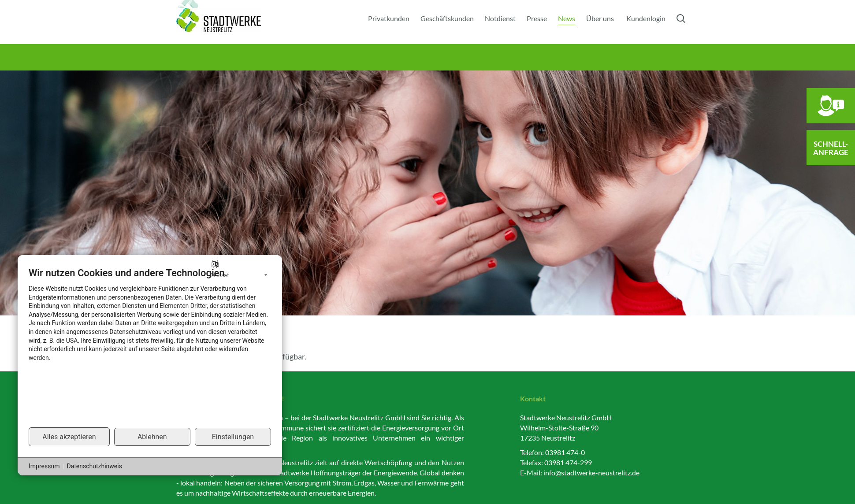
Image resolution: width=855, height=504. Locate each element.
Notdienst (500, 18)
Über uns (600, 18)
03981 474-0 (565, 452)
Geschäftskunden (447, 18)
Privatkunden (389, 18)
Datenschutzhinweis (94, 466)
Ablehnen (152, 437)
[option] (427, 193)
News (567, 18)
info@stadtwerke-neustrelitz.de (591, 472)
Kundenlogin (646, 18)
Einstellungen (233, 437)
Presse (537, 18)
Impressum (44, 466)
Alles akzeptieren (69, 437)
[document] (150, 347)
